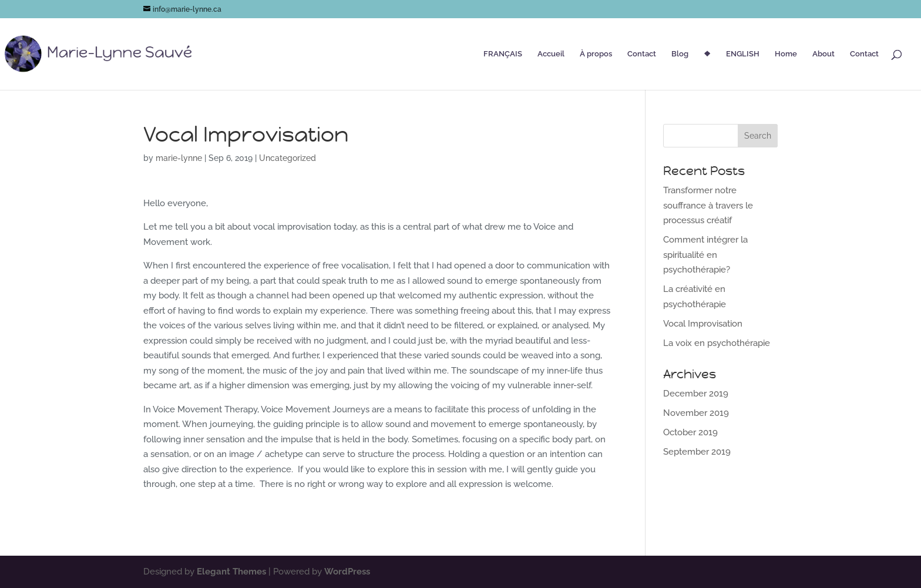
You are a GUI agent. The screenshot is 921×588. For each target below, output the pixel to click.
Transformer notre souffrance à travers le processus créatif (708, 205)
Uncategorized (288, 158)
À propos (596, 54)
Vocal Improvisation (703, 324)
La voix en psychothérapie (717, 343)
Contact (642, 54)
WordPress (347, 572)
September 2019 (697, 452)
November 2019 (696, 413)
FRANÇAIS (503, 54)
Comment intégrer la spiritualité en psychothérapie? (705, 255)
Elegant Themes (231, 572)
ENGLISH (743, 54)
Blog (680, 54)
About (823, 54)
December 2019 (696, 394)
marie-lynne (179, 158)
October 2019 (690, 432)
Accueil (551, 54)
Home (786, 54)
